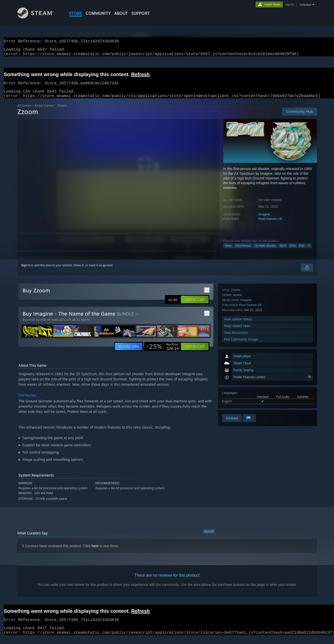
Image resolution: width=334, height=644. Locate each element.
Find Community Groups (241, 406)
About (121, 13)
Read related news (237, 393)
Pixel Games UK (270, 225)
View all (209, 537)
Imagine (264, 220)
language (305, 4)
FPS (292, 252)
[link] (162, 352)
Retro (228, 252)
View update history (238, 386)
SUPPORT (141, 13)
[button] (195, 306)
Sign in (26, 271)
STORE (76, 13)
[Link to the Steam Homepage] (39, 17)
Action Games (44, 111)
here (95, 552)
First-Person (243, 252)
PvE (302, 252)
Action (238, 362)
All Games (24, 111)
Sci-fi (283, 252)
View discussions (236, 400)
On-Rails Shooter (265, 252)
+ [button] (309, 252)
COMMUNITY (98, 13)
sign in (289, 4)
